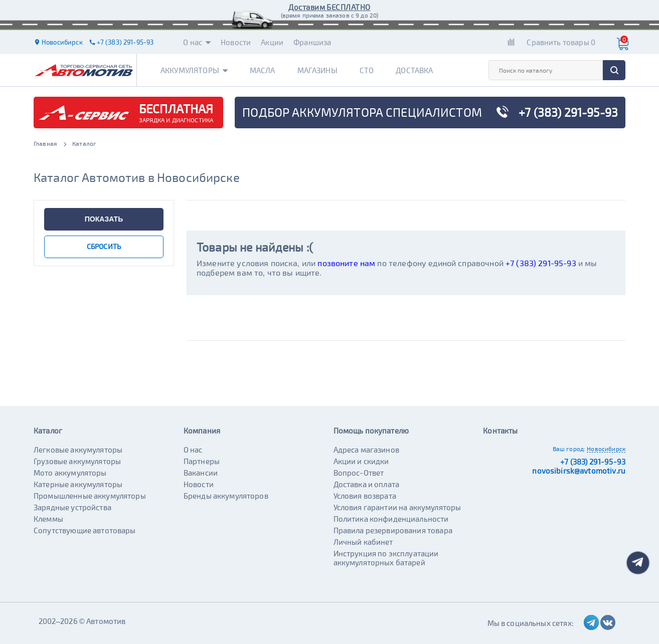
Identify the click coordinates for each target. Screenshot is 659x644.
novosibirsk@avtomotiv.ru (579, 471)
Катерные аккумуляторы (78, 484)
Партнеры (202, 461)
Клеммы (48, 519)
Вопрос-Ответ (359, 473)
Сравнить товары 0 (561, 42)
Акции (272, 42)
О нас (197, 42)
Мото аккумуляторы (70, 473)
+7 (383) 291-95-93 (541, 263)
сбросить (104, 246)
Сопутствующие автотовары (85, 530)
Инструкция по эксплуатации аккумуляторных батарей (386, 558)
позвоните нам (346, 263)
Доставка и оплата (367, 484)
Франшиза (312, 42)
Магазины (317, 70)
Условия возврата (365, 496)
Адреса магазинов (366, 450)
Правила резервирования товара (393, 530)
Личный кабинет (363, 542)
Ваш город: (569, 449)
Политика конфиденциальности (391, 519)
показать (104, 219)
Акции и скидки (361, 461)
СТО (367, 70)
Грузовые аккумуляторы (77, 461)
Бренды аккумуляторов (226, 496)
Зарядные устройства (72, 507)
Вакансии (201, 473)
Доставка (414, 70)
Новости (236, 42)
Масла (263, 70)
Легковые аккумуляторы (78, 450)
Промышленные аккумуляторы (90, 496)
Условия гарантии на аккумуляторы (397, 507)
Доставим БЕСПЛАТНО (329, 7)
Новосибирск (606, 449)
